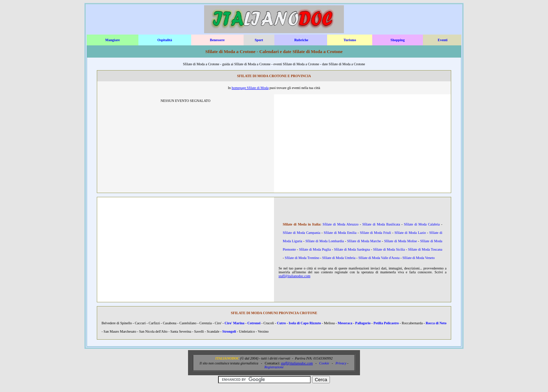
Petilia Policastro (386, 323)
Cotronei (254, 323)
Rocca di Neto (436, 323)
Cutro (281, 323)
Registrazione (274, 367)
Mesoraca (345, 323)
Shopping (398, 40)
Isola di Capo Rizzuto (305, 323)
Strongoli (229, 331)
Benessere (217, 40)
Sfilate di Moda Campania (302, 233)
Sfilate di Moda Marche (364, 241)
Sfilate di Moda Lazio (410, 233)
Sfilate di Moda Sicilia (389, 249)
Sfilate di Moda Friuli (376, 233)
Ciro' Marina (235, 323)
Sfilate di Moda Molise (401, 241)
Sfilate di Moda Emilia (340, 233)
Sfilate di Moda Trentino (302, 258)
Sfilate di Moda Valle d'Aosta (379, 258)
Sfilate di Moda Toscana (425, 249)
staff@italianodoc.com (294, 276)
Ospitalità (165, 40)
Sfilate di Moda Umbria (339, 258)
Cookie (324, 363)
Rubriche (301, 40)
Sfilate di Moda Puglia (315, 249)
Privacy (341, 363)
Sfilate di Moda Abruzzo (341, 224)
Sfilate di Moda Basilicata (381, 224)
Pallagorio (363, 323)
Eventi (443, 40)
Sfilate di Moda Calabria (422, 224)
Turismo (350, 40)
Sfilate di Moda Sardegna (352, 249)
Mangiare (112, 40)
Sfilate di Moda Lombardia (325, 241)
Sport (259, 40)
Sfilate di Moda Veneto (418, 258)
